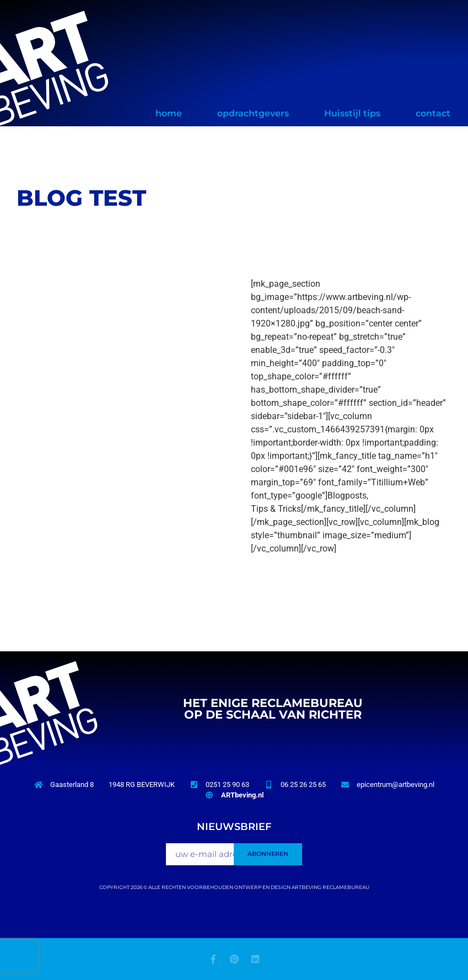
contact (433, 113)
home (169, 113)
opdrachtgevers (253, 113)
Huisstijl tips (352, 113)
